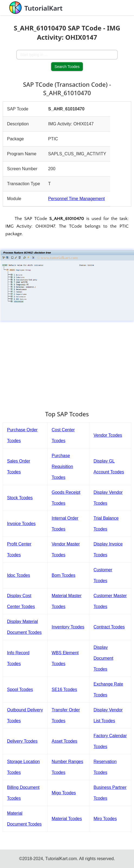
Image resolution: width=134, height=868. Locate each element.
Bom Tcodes (64, 575)
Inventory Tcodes (68, 627)
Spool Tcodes (20, 689)
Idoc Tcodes (19, 575)
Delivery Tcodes (22, 741)
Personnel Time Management (76, 199)
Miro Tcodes (105, 819)
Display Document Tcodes (103, 658)
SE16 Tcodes (64, 689)
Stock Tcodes (20, 498)
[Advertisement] (67, 363)
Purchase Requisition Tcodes (62, 466)
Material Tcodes (67, 819)
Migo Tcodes (64, 793)
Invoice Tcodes (21, 524)
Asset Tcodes (65, 741)
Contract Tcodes (109, 627)
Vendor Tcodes (108, 435)
